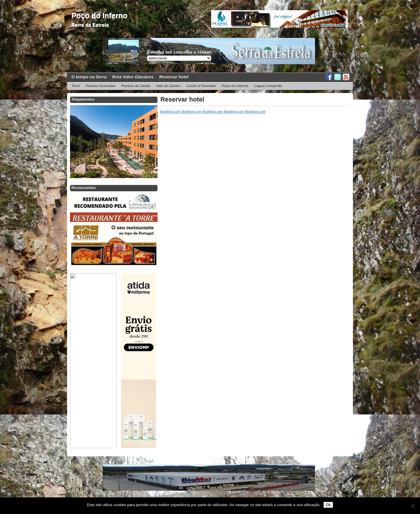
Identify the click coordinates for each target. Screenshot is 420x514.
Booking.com (170, 112)
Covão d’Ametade (201, 86)
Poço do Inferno (99, 15)
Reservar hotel (174, 77)
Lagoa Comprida (268, 86)
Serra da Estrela (90, 25)
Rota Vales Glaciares (133, 77)
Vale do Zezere (168, 86)
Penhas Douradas (101, 86)
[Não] (413, 506)
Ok (328, 505)
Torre (76, 86)
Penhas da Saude (136, 86)
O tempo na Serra (89, 77)
